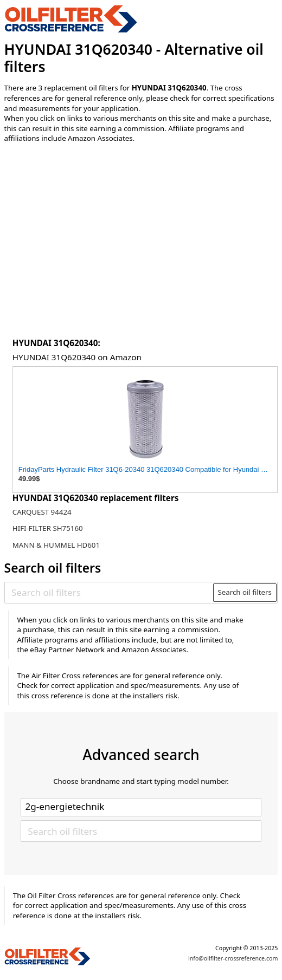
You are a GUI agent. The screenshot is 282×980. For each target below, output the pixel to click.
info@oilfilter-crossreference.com (233, 958)
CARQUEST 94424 (42, 512)
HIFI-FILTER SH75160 (48, 528)
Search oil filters (245, 592)
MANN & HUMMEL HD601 (56, 545)
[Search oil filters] (109, 593)
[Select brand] (141, 807)
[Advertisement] (145, 242)
